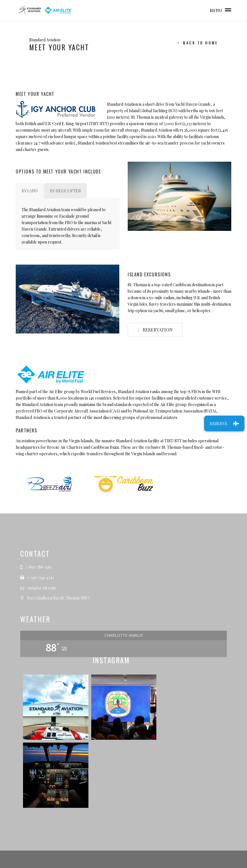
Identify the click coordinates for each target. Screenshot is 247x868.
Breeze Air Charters (65, 447)
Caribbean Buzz (105, 447)
